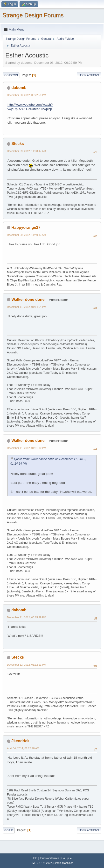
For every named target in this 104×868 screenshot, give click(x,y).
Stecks (18, 144)
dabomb (19, 88)
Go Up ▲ (67, 858)
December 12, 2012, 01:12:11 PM (27, 665)
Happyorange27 (26, 227)
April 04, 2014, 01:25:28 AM (23, 748)
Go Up (9, 830)
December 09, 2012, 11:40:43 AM (26, 235)
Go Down (11, 75)
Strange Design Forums (33, 15)
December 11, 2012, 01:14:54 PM (27, 307)
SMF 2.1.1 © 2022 (41, 863)
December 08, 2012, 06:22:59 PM (27, 95)
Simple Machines (63, 863)
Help (35, 858)
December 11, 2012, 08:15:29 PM (27, 617)
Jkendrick (20, 741)
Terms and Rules (49, 858)
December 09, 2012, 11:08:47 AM (26, 151)
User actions (89, 75)
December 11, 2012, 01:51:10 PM (27, 448)
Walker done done (28, 299)
